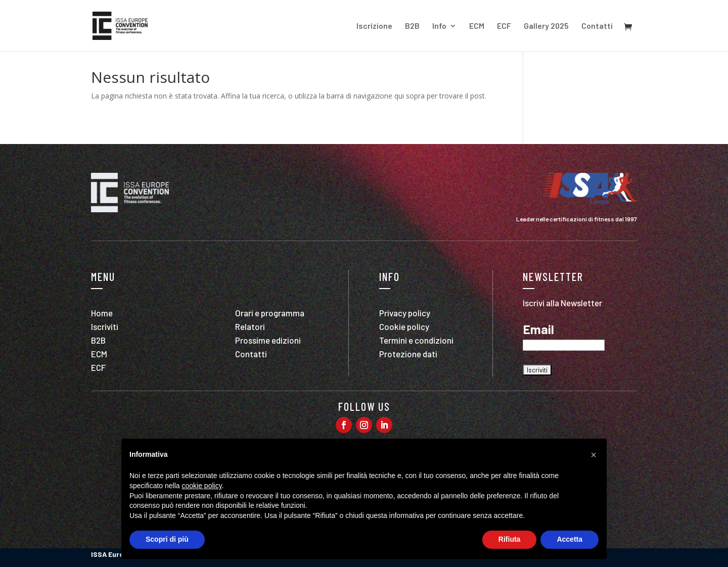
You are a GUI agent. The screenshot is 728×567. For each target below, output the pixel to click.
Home (102, 313)
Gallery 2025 (546, 26)
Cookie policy (404, 326)
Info (439, 26)
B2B (412, 26)
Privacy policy (405, 313)
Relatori (250, 326)
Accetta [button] (570, 539)
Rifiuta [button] (510, 539)
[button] (594, 455)
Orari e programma (270, 313)
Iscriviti (105, 326)
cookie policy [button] (202, 486)
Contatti (597, 26)
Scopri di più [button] (167, 539)
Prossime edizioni (268, 340)
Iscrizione (374, 26)
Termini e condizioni (416, 340)
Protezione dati (408, 354)
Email (538, 329)
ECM (477, 26)
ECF (504, 26)
